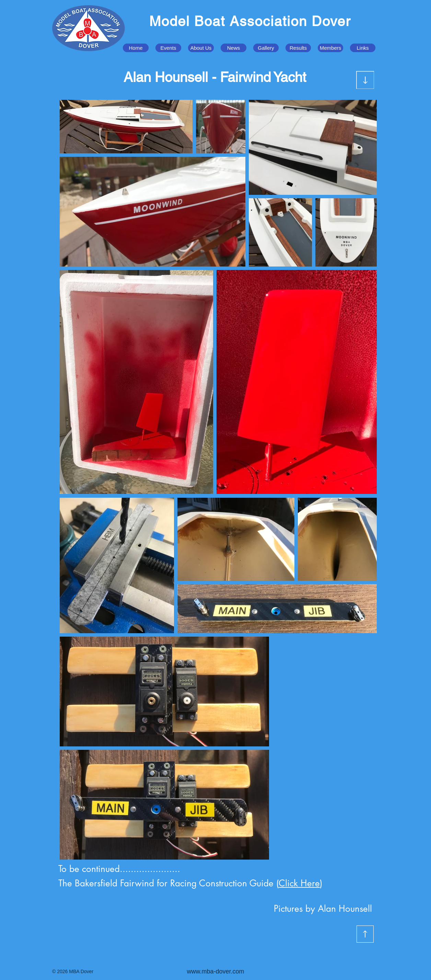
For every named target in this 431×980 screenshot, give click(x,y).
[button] (168, 48)
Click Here (299, 883)
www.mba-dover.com (215, 971)
